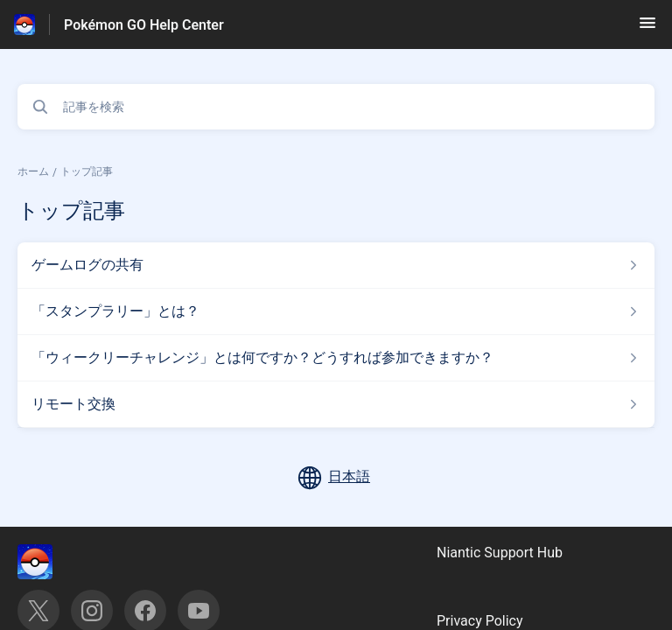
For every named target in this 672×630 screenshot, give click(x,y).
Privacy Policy (480, 621)
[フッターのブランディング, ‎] (52, 562)
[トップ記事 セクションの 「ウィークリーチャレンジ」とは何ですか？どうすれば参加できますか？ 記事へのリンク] (336, 358)
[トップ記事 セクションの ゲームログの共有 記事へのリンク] (336, 265)
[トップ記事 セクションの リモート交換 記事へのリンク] (336, 404)
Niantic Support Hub (500, 553)
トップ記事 (87, 171)
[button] (647, 28)
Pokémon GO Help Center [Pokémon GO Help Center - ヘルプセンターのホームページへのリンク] (144, 25)
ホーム (33, 171)
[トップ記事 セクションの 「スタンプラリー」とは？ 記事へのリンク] (336, 311)
